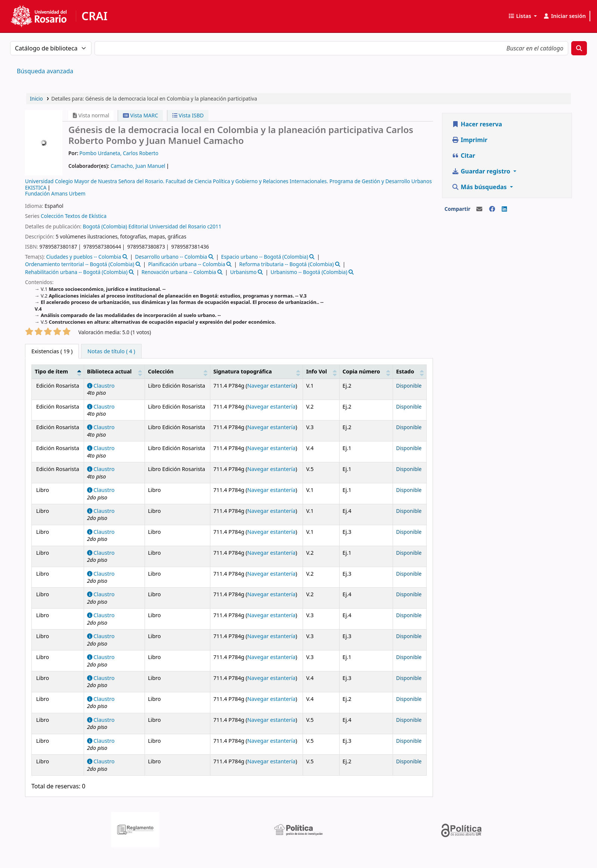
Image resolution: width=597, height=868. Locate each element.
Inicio (36, 99)
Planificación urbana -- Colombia (187, 264)
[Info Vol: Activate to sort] (321, 372)
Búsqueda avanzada (45, 71)
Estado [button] (405, 371)
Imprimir (470, 140)
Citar (463, 156)
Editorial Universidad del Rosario (167, 226)
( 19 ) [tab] (52, 351)
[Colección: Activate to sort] (177, 372)
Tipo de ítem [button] (51, 371)
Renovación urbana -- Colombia (179, 272)
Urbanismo (243, 272)
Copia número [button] (361, 371)
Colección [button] (161, 371)
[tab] (111, 351)
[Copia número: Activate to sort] (366, 372)
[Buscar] (579, 48)
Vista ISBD (188, 115)
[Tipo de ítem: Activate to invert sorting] (58, 372)
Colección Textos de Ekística (74, 216)
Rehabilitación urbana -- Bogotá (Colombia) (76, 272)
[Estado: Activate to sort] (410, 372)
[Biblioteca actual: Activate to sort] (114, 372)
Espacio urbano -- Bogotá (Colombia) (265, 257)
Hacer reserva (477, 124)
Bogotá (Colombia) (105, 226)
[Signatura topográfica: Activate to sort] (257, 372)
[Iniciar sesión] (564, 16)
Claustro (101, 386)
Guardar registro (482, 171)
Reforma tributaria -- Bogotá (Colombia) (286, 264)
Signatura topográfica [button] (243, 371)
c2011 (214, 226)
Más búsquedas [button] (480, 187)
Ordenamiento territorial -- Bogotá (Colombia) (80, 264)
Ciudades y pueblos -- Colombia (83, 257)
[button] (523, 16)
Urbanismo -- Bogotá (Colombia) (309, 272)
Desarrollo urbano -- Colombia (171, 257)
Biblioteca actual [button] (109, 371)
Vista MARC (140, 115)
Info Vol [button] (316, 371)
